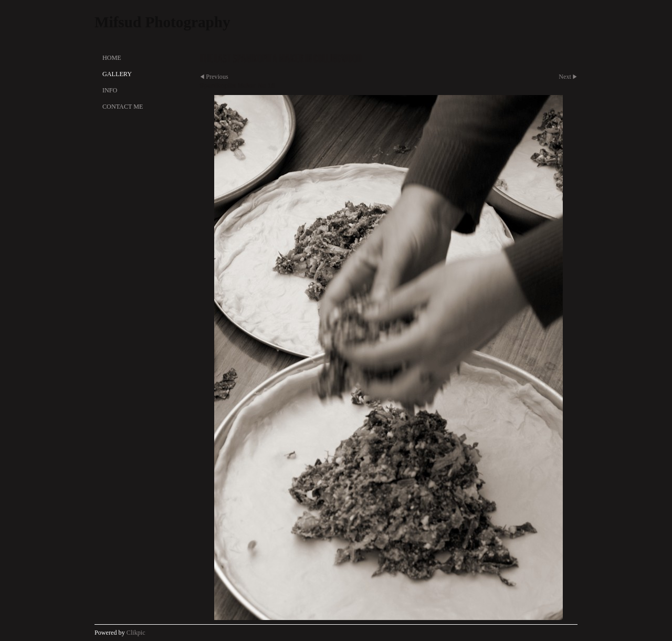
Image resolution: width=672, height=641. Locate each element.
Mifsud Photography (162, 22)
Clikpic (136, 633)
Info (110, 90)
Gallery (117, 74)
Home (112, 58)
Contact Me (123, 107)
